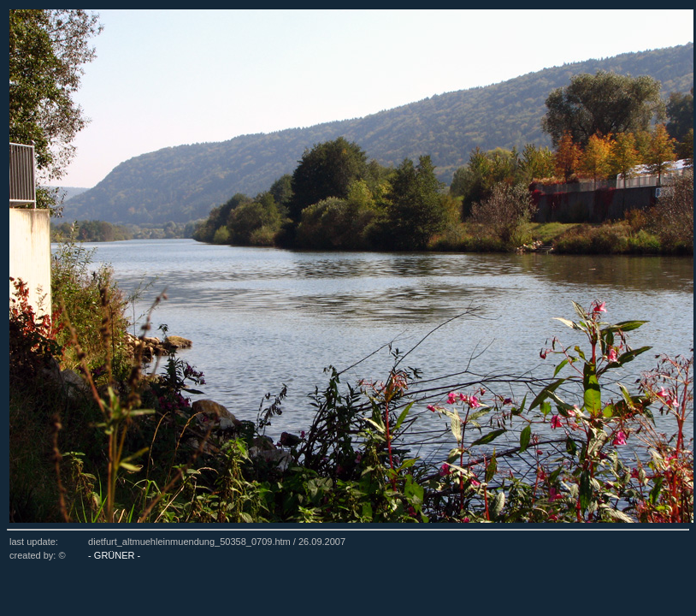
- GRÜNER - (114, 555)
